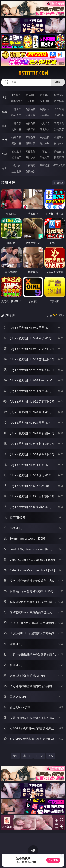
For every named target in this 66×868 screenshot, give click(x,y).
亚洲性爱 (16, 123)
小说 (5, 154)
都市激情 (16, 151)
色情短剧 (30, 171)
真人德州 (30, 95)
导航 (5, 168)
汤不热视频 (59, 165)
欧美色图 (45, 137)
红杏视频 (16, 171)
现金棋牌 (45, 101)
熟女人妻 (16, 115)
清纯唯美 (30, 143)
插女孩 (16, 165)
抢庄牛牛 (59, 101)
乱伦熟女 (45, 129)
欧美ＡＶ (45, 109)
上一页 (27, 756)
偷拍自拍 (30, 123)
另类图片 (59, 143)
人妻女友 (45, 151)
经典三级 (30, 129)
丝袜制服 (30, 115)
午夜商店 (30, 165)
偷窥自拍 (16, 137)
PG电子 (16, 95)
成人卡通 (45, 123)
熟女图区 (45, 143)
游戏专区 (59, 95)
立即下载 (53, 860)
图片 (5, 140)
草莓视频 (45, 165)
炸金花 (30, 101)
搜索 (58, 82)
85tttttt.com (33, 73)
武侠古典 (59, 151)
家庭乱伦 (30, 151)
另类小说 (30, 157)
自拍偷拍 (30, 109)
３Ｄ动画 (59, 109)
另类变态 (59, 129)
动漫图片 (59, 137)
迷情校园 (16, 157)
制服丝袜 (16, 129)
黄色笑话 (45, 157)
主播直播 (45, 115)
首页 (15, 756)
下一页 (39, 756)
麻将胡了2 (16, 101)
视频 (5, 112)
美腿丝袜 (16, 143)
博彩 (5, 98)
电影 (5, 126)
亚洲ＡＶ (16, 109)
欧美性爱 (59, 123)
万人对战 (45, 95)
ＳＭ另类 (59, 115)
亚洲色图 (30, 137)
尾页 (51, 756)
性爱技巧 (59, 157)
